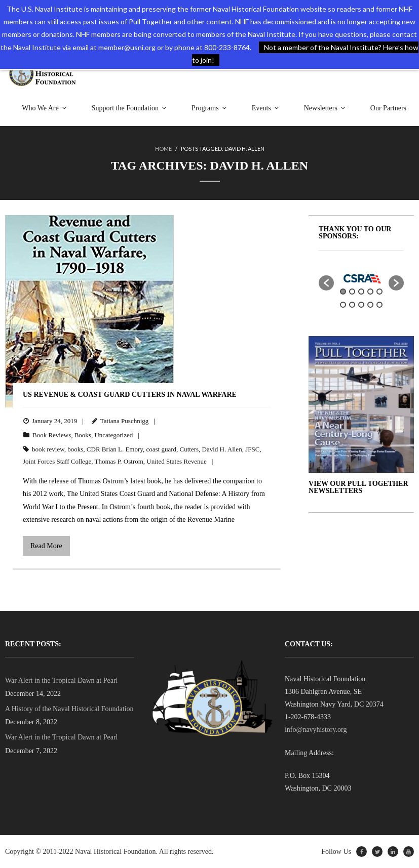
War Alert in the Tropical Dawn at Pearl (61, 680)
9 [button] (370, 305)
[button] (326, 283)
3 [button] (361, 292)
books (75, 449)
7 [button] (352, 305)
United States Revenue (176, 461)
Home (163, 149)
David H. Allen (222, 449)
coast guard (161, 449)
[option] (361, 278)
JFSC (252, 449)
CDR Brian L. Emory (115, 449)
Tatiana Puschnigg (125, 421)
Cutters (189, 449)
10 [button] (379, 305)
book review (48, 449)
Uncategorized (113, 435)
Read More (46, 546)
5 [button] (379, 292)
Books (83, 435)
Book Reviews (52, 435)
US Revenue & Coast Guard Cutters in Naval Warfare (130, 395)
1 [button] (343, 292)
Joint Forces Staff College (57, 461)
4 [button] (370, 292)
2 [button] (352, 292)
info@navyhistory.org (316, 730)
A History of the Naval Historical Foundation (69, 709)
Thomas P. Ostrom (119, 461)
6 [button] (343, 305)
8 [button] (361, 305)
